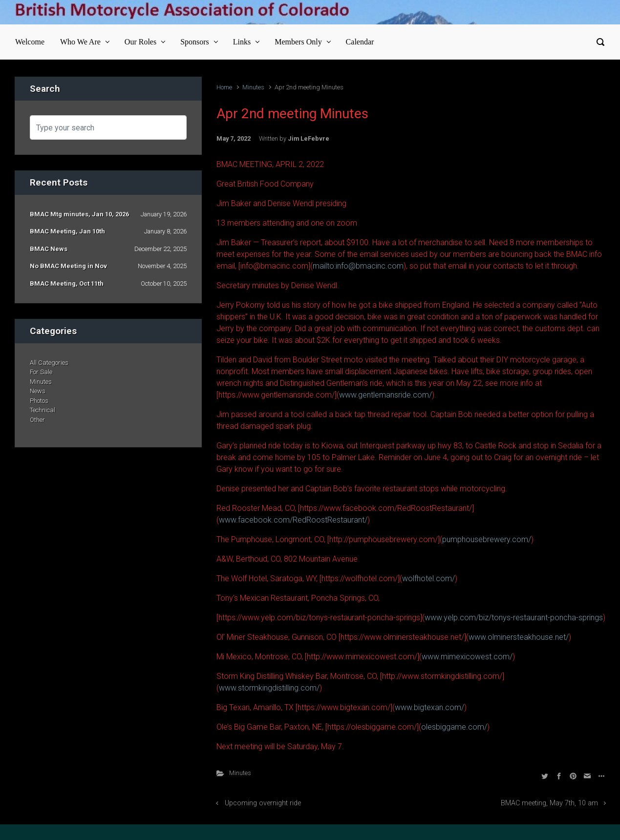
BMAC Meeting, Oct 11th (67, 283)
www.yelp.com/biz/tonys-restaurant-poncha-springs (514, 618)
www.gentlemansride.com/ (385, 395)
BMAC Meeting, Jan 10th (67, 231)
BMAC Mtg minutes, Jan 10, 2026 (79, 214)
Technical (43, 410)
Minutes (253, 87)
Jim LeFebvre (309, 138)
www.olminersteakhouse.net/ (519, 637)
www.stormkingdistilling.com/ (269, 688)
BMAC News (49, 249)
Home (224, 87)
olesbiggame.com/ (454, 727)
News (38, 391)
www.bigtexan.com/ (429, 707)
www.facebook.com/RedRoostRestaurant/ (293, 520)
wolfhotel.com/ (428, 578)
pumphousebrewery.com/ (487, 539)
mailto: (324, 266)
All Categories (49, 363)
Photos (39, 401)
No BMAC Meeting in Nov (68, 266)
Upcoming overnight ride (263, 803)
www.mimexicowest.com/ (467, 657)
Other (37, 420)
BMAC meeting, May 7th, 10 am (549, 803)
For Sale (41, 372)
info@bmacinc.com (370, 266)
